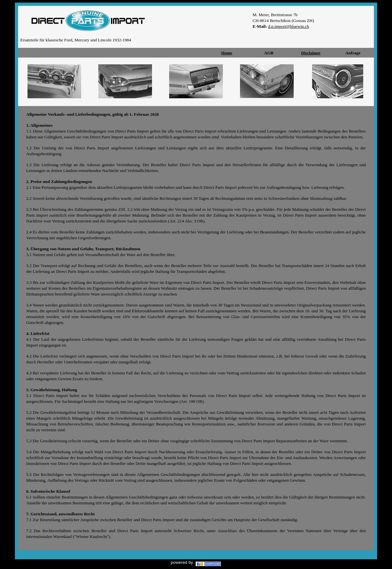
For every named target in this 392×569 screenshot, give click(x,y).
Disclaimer (311, 53)
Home (227, 53)
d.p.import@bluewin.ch (289, 26)
